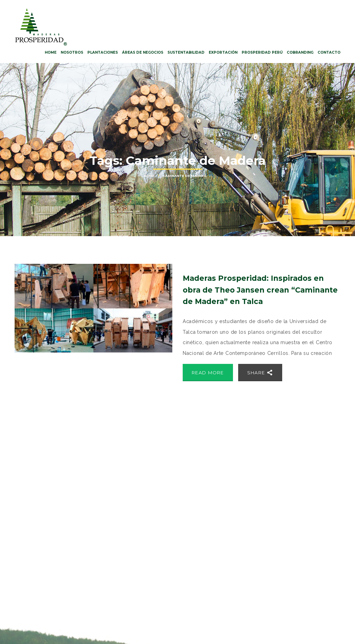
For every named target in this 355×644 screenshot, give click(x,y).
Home (149, 176)
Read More (208, 373)
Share (260, 373)
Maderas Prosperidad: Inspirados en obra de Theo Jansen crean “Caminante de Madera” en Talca (260, 290)
